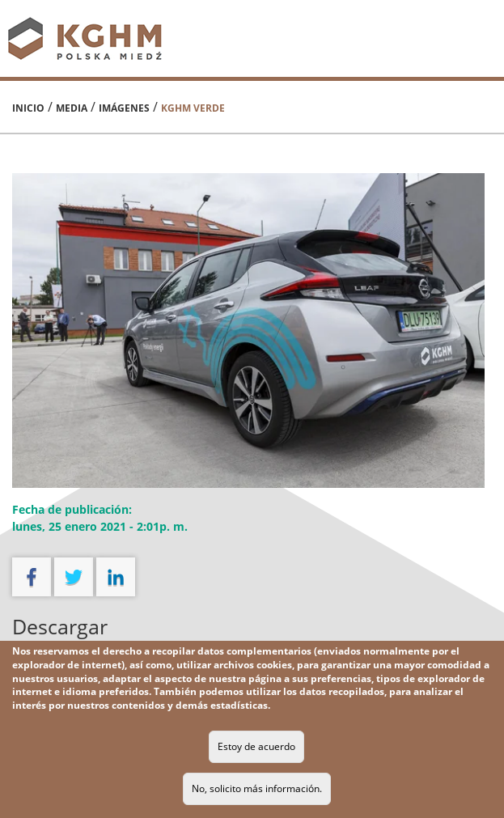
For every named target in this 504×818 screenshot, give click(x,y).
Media (72, 108)
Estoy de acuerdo (256, 746)
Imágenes (124, 108)
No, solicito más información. (257, 788)
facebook (32, 577)
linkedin (116, 577)
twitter (74, 577)
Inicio (28, 108)
